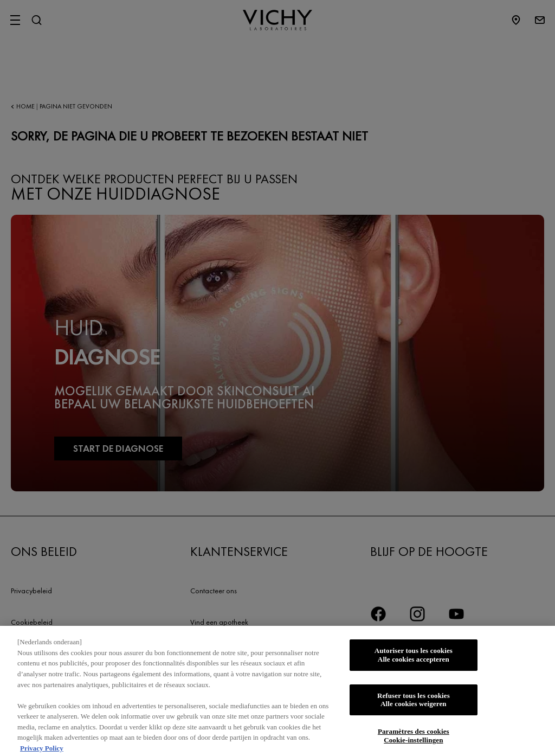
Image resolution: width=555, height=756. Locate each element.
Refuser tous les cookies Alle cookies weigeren (414, 705)
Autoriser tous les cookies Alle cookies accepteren (414, 660)
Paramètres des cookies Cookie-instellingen (414, 741)
